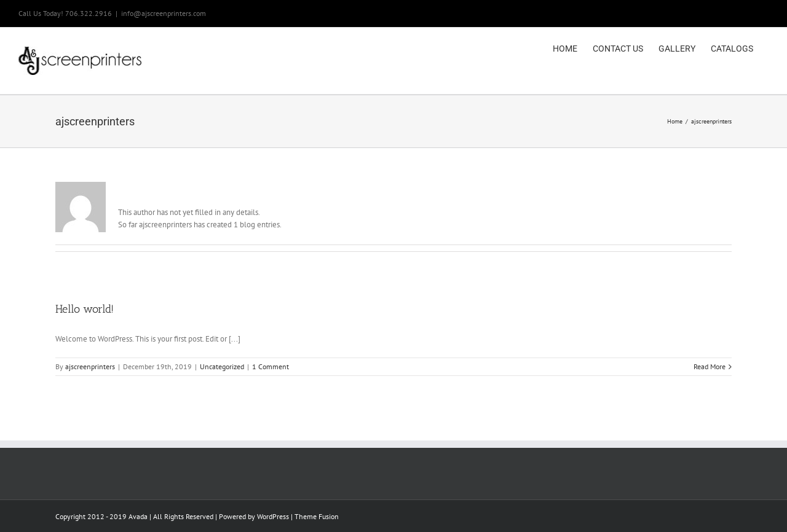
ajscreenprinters (90, 366)
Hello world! (85, 309)
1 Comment (271, 366)
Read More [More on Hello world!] (710, 366)
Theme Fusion (317, 516)
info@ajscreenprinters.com (164, 13)
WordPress (273, 516)
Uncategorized (222, 366)
